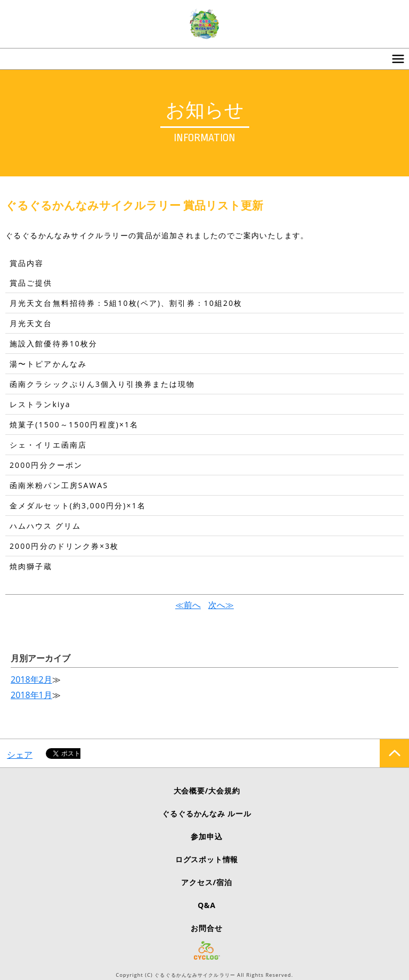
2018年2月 (31, 679)
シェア (20, 755)
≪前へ (188, 605)
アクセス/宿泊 (206, 882)
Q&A (207, 905)
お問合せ (206, 928)
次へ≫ (221, 605)
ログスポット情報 (207, 859)
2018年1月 (31, 695)
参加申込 (206, 836)
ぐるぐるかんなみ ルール (206, 813)
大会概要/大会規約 (207, 791)
